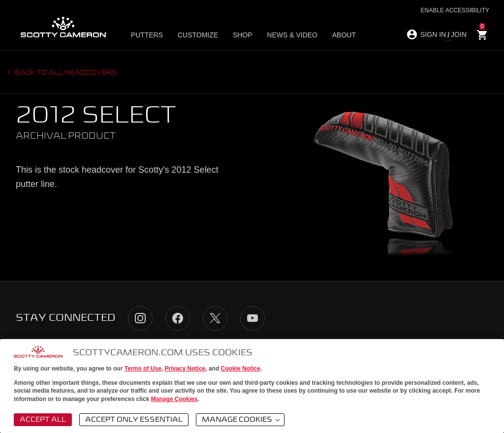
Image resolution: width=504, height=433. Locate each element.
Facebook (178, 318)
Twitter (215, 318)
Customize (197, 35)
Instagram (140, 318)
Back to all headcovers (65, 73)
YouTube (252, 318)
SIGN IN (433, 34)
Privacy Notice (185, 369)
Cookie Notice (241, 369)
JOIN (459, 34)
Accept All (43, 420)
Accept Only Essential (134, 420)
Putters (149, 35)
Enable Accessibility (455, 10)
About (335, 35)
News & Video (286, 35)
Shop (239, 35)
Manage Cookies (174, 399)
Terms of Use (143, 369)
